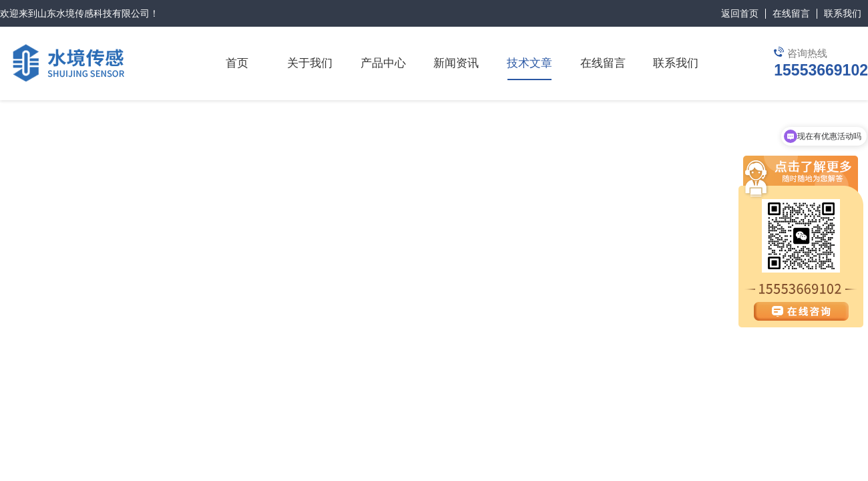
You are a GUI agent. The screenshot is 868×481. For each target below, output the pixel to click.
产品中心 (383, 63)
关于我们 (310, 63)
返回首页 (740, 13)
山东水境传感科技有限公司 (93, 13)
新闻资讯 (456, 63)
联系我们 (843, 13)
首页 (237, 63)
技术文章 (529, 63)
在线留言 (791, 13)
